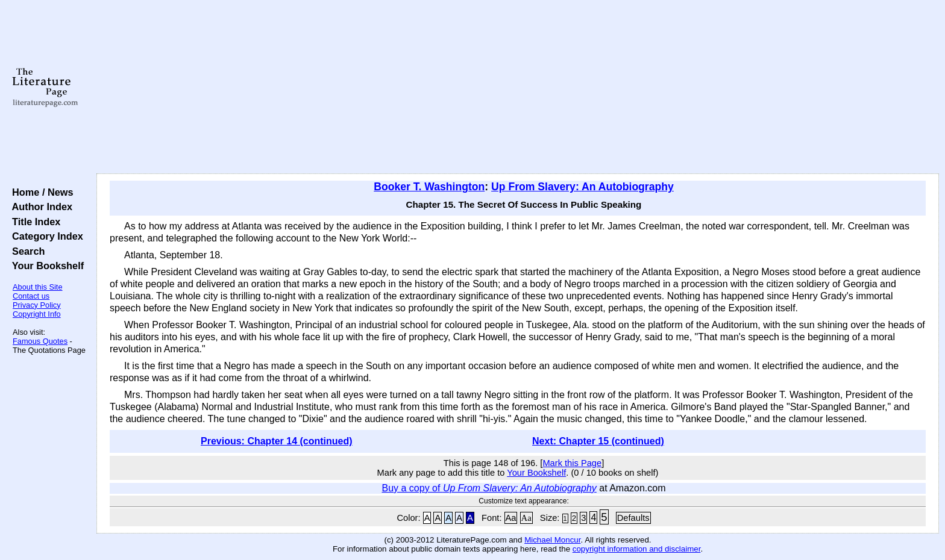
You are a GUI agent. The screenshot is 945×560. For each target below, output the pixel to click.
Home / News (40, 192)
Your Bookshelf (45, 266)
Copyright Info (37, 314)
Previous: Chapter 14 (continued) (277, 441)
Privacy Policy (37, 305)
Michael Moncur (552, 540)
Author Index (39, 207)
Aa (511, 518)
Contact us (31, 296)
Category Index (45, 236)
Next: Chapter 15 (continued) (598, 441)
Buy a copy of (489, 488)
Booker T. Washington (429, 187)
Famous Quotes (40, 341)
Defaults (633, 518)
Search (26, 251)
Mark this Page (572, 463)
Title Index (33, 222)
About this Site (38, 287)
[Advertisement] (518, 87)
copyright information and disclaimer (637, 549)
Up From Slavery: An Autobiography (582, 187)
